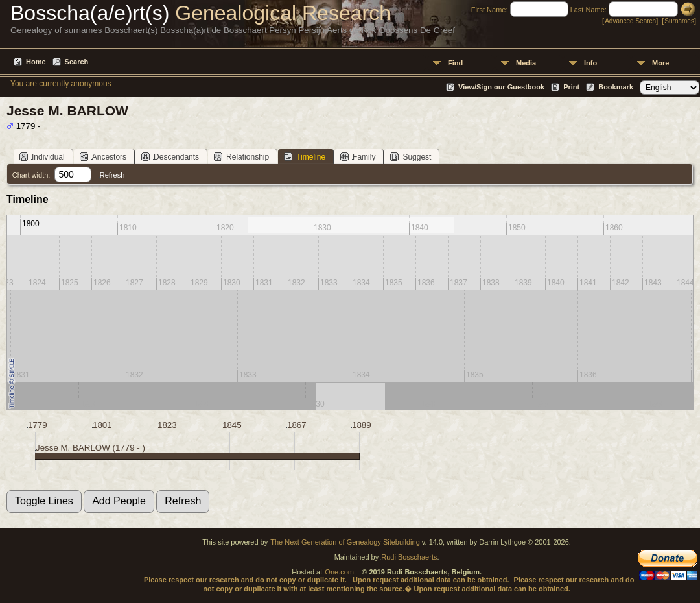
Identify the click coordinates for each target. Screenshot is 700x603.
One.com (339, 572)
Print (571, 87)
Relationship (241, 157)
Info (590, 63)
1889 (362, 425)
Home (36, 62)
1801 (102, 425)
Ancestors (103, 157)
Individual (42, 157)
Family (358, 157)
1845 (232, 425)
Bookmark (616, 87)
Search (77, 62)
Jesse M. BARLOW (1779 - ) (90, 448)
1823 (167, 425)
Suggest (411, 157)
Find (455, 63)
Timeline (305, 157)
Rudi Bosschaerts (409, 557)
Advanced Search (630, 21)
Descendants (170, 157)
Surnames (679, 21)
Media (526, 63)
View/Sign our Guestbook (501, 87)
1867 (297, 425)
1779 (38, 425)
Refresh (112, 175)
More (660, 63)
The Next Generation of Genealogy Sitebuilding (345, 542)
